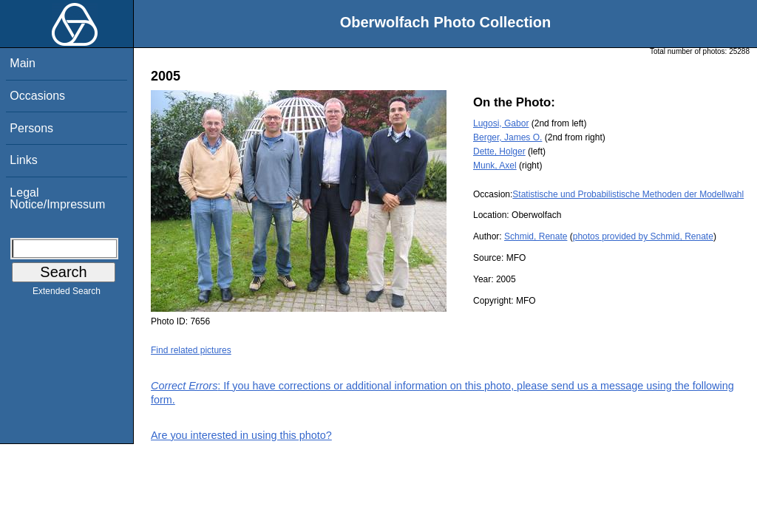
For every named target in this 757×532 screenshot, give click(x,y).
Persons (31, 128)
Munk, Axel (495, 166)
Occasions (37, 96)
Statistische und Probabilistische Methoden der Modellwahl (628, 194)
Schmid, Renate (536, 236)
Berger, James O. (508, 137)
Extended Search (67, 294)
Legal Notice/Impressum (57, 198)
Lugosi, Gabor (501, 123)
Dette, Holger (499, 151)
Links (23, 160)
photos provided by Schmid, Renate (643, 236)
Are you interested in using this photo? (241, 435)
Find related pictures (191, 350)
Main (23, 63)
